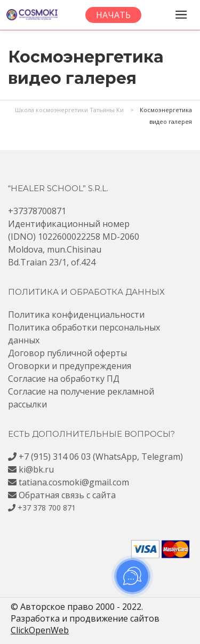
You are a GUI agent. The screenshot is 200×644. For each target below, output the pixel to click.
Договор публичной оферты (67, 353)
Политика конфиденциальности (76, 315)
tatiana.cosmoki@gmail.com (74, 482)
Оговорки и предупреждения (70, 366)
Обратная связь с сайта (67, 495)
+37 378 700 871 (47, 508)
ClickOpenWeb (40, 630)
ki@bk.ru (36, 469)
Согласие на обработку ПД (64, 379)
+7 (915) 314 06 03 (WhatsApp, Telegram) (101, 457)
